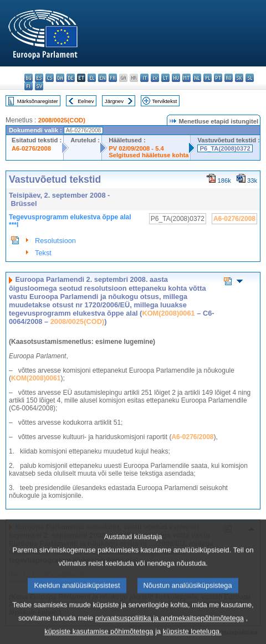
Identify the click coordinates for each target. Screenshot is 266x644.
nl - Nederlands (197, 78)
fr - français (113, 78)
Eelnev (86, 101)
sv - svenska (39, 86)
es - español (39, 78)
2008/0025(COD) (62, 120)
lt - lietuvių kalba (165, 78)
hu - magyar (176, 78)
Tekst (43, 253)
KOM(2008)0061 (168, 313)
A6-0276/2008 (31, 148)
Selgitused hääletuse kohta (149, 155)
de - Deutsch (71, 78)
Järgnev (114, 101)
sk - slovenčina (239, 78)
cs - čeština (50, 78)
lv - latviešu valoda (155, 78)
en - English (102, 78)
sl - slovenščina (250, 78)
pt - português (218, 78)
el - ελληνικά (92, 78)
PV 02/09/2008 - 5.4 (136, 148)
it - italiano (144, 78)
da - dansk (60, 78)
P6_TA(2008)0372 (225, 148)
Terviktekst (164, 101)
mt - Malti (186, 78)
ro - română (229, 78)
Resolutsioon (55, 241)
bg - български (29, 78)
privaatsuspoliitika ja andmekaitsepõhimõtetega (170, 629)
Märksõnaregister (38, 101)
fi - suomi (29, 86)
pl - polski (208, 78)
